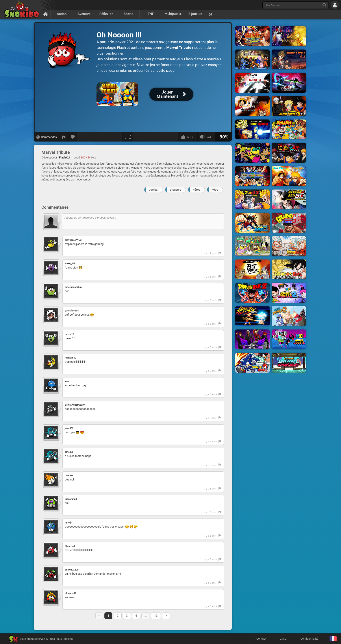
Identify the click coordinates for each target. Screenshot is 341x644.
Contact (261, 639)
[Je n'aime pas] (206, 137)
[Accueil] (46, 14)
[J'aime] (188, 137)
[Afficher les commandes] (46, 137)
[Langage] (333, 639)
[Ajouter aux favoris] (73, 137)
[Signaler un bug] (64, 137)
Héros (196, 190)
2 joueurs (195, 14)
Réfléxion (106, 14)
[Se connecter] (335, 5)
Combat (154, 190)
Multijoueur (173, 14)
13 (156, 616)
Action (62, 14)
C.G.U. (283, 639)
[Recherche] (324, 5)
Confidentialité (309, 639)
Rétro (215, 190)
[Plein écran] (128, 137)
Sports (128, 14)
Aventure (84, 14)
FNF (151, 14)
